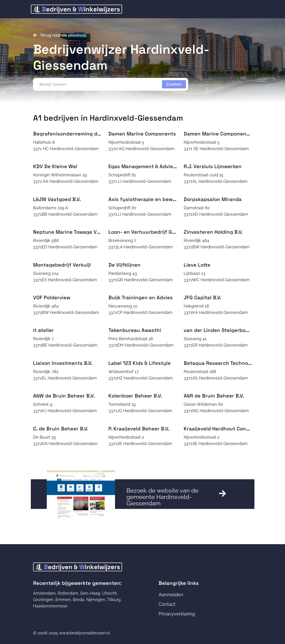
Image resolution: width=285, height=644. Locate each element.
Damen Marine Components (142, 134)
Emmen (63, 600)
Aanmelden (171, 595)
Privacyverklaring (177, 614)
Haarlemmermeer (50, 606)
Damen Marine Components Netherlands (233, 134)
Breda (78, 600)
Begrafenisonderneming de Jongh (75, 134)
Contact (167, 604)
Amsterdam (44, 593)
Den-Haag (90, 593)
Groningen (43, 600)
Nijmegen (96, 600)
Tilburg (114, 600)
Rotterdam (68, 593)
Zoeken (174, 84)
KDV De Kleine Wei (55, 166)
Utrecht (110, 593)
